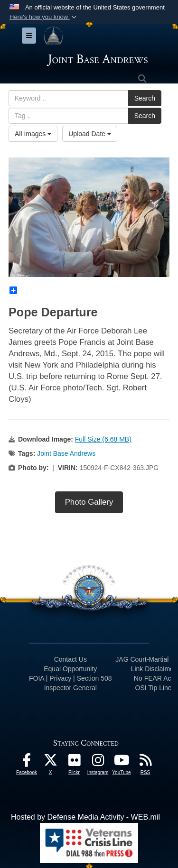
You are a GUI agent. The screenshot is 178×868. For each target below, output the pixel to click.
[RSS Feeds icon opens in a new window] (145, 762)
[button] (44, 17)
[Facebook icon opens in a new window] (27, 762)
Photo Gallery (89, 502)
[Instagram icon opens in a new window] (98, 762)
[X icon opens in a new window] (50, 762)
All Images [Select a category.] (33, 134)
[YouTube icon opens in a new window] (122, 762)
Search (145, 98)
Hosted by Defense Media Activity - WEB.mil (85, 817)
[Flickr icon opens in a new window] (74, 762)
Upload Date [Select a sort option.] (90, 134)
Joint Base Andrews (66, 453)
